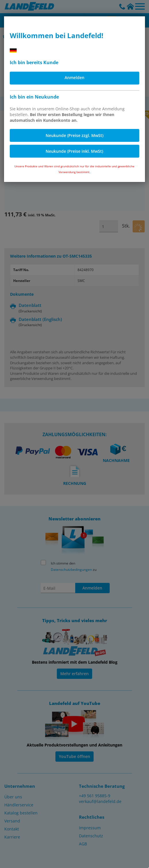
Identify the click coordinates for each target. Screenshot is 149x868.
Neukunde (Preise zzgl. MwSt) (74, 135)
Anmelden (74, 78)
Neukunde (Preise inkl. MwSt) (74, 151)
